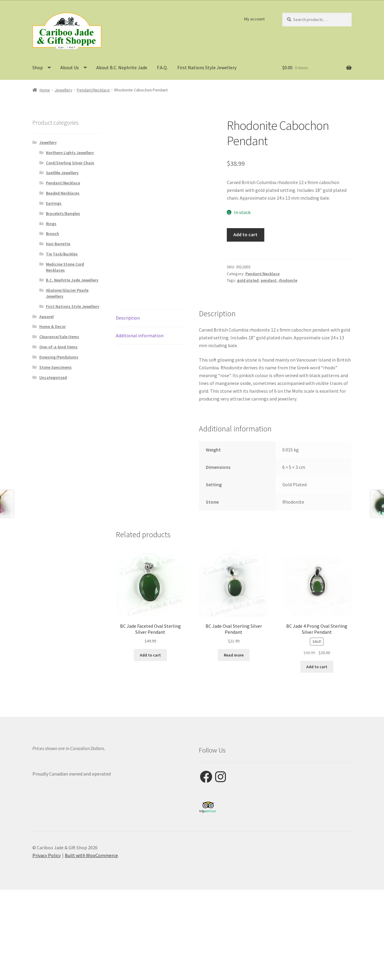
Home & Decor (52, 326)
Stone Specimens (55, 367)
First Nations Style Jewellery (207, 67)
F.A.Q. (162, 67)
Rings (51, 224)
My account (254, 19)
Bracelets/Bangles (63, 213)
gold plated (248, 280)
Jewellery (63, 90)
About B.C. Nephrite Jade (122, 67)
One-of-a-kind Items (58, 347)
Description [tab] (128, 318)
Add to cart (245, 234)
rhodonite (288, 280)
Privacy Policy (46, 855)
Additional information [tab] (140, 335)
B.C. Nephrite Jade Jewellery (72, 280)
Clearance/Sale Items (59, 337)
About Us (70, 67)
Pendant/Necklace (93, 90)
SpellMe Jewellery (62, 173)
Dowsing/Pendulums (59, 357)
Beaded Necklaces (63, 193)
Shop (38, 67)
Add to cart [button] (150, 655)
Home (45, 90)
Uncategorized (53, 377)
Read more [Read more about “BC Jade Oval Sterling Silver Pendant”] (234, 655)
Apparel (46, 317)
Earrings (54, 203)
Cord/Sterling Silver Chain (70, 163)
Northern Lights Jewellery (70, 153)
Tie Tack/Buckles (62, 254)
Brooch (52, 234)
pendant (269, 280)
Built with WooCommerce (91, 855)
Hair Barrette (58, 244)
